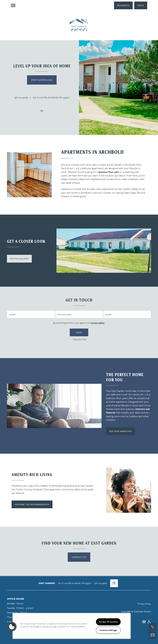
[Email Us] (153, 635)
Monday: (11, 603)
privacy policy (98, 323)
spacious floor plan (109, 172)
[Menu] (13, 5)
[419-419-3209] (153, 627)
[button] (123, 5)
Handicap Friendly (149, 623)
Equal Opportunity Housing (144, 623)
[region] (72, 626)
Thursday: (12, 617)
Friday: (10, 622)
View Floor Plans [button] (42, 80)
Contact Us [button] (79, 557)
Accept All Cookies (108, 622)
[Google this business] (42, 111)
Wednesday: (13, 612)
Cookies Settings (108, 630)
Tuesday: (11, 608)
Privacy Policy (144, 604)
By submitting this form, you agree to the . (79, 323)
